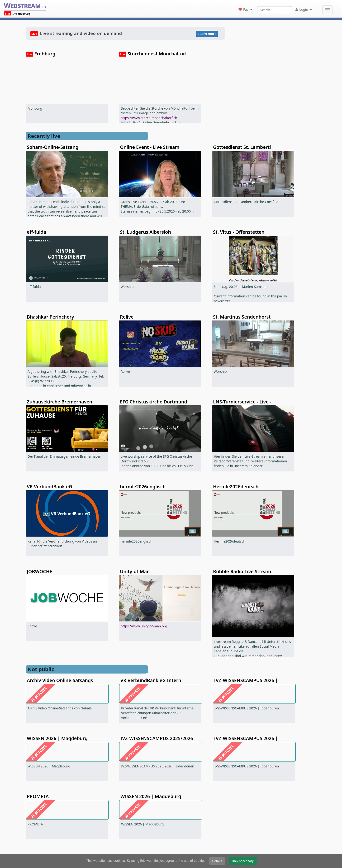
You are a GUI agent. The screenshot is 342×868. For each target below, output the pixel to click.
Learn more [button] (207, 34)
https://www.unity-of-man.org (144, 626)
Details (217, 861)
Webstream (25, 5)
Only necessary (243, 861)
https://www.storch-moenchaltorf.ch (149, 118)
